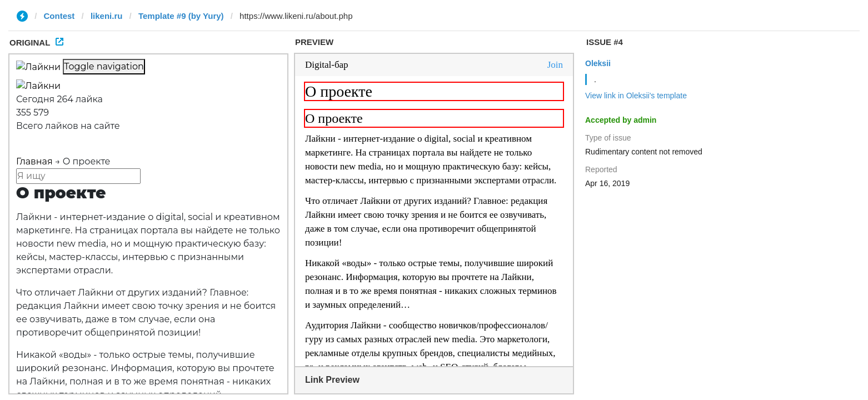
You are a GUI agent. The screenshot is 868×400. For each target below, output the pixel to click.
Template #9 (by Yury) (181, 16)
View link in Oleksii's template (636, 96)
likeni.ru (107, 16)
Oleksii (598, 63)
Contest (59, 16)
